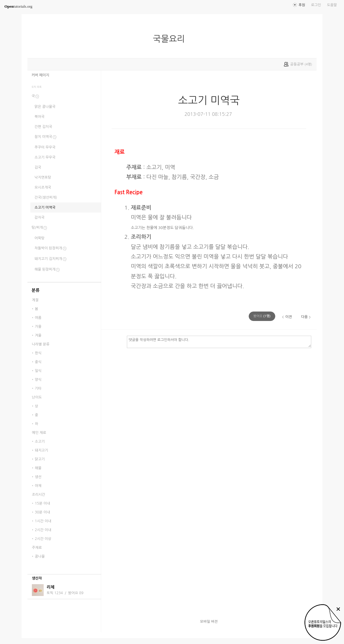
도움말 (332, 5)
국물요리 (171, 39)
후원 (302, 5)
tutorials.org (18, 6)
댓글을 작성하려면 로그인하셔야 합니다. (219, 342)
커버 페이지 (40, 75)
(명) (262, 316)
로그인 (316, 5)
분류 (36, 290)
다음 (304, 317)
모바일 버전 (209, 622)
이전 (289, 317)
